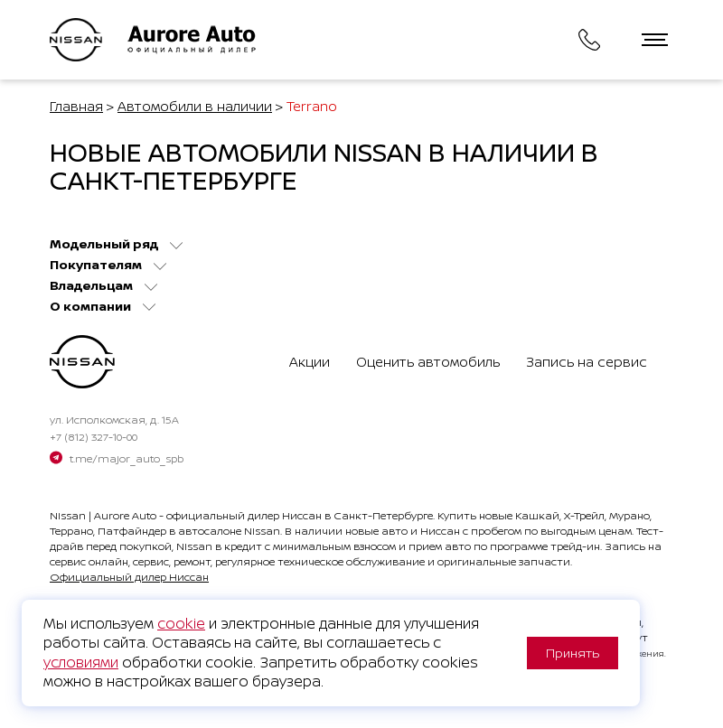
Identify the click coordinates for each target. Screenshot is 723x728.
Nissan (68, 515)
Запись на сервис (587, 362)
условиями (81, 662)
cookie (181, 623)
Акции (310, 362)
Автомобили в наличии (195, 106)
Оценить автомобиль (428, 362)
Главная (76, 106)
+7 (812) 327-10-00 (94, 437)
